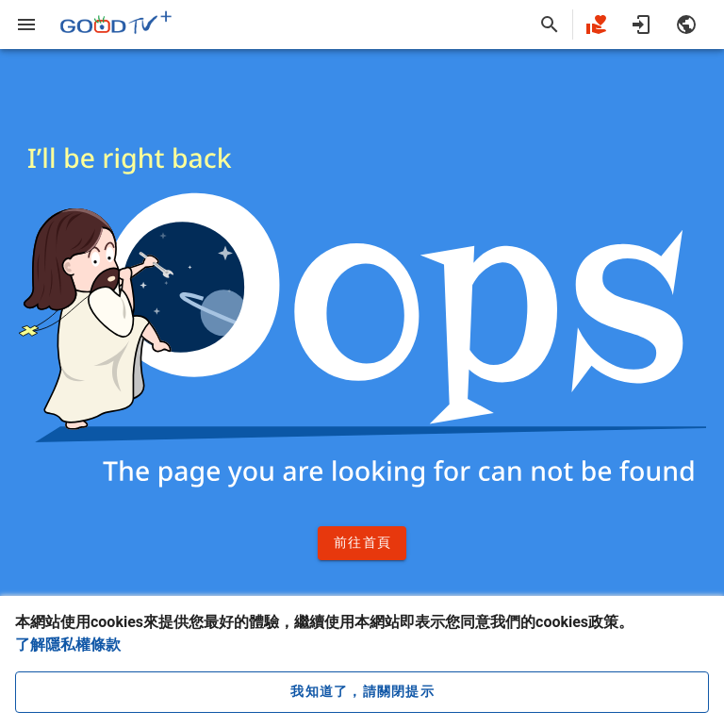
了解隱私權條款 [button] (68, 645)
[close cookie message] (362, 692)
